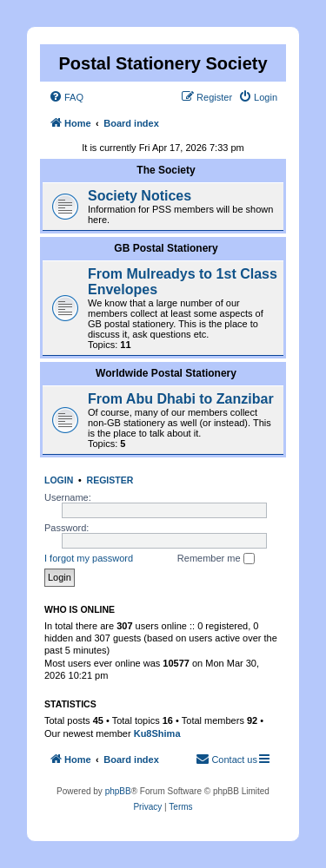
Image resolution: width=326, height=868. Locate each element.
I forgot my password (89, 558)
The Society (166, 170)
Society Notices (140, 196)
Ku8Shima (157, 733)
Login (59, 480)
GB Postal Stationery (166, 248)
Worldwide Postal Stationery (166, 373)
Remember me (216, 559)
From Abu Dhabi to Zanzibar (181, 399)
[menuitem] (66, 97)
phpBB (118, 791)
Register (110, 480)
